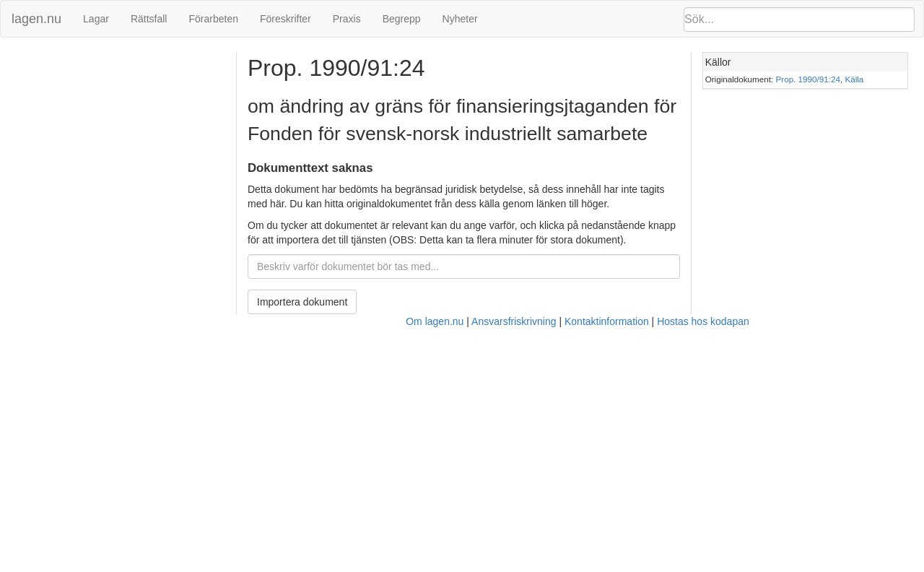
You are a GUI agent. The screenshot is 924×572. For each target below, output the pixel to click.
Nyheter (460, 19)
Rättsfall (149, 19)
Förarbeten (213, 19)
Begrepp (402, 19)
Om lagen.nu (435, 321)
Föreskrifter (286, 19)
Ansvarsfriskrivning (514, 321)
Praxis (347, 19)
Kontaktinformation (607, 321)
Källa (854, 79)
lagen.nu (36, 19)
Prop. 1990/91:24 (808, 79)
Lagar (96, 19)
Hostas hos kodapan (703, 321)
